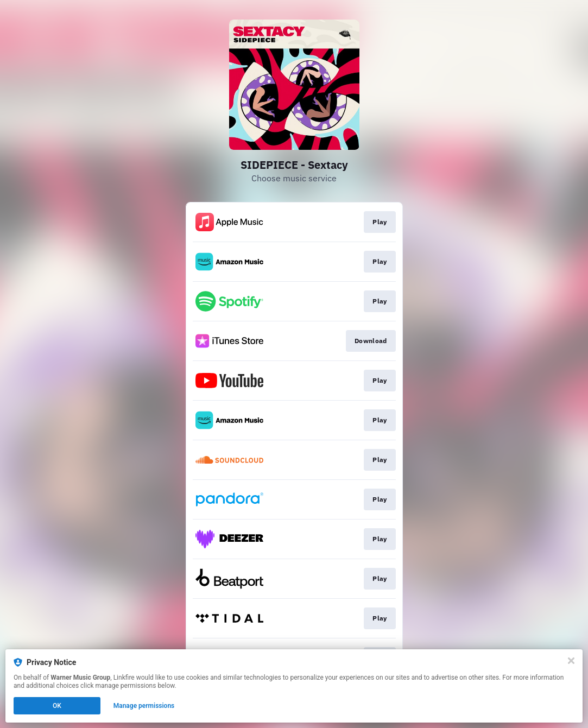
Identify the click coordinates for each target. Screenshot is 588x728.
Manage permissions (144, 706)
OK (57, 706)
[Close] (571, 661)
